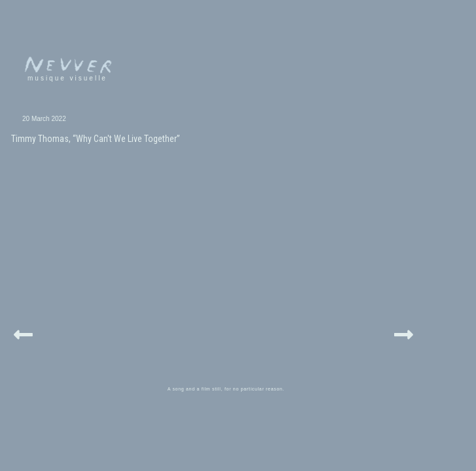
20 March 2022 (31, 119)
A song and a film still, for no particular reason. (236, 309)
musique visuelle (45, 78)
